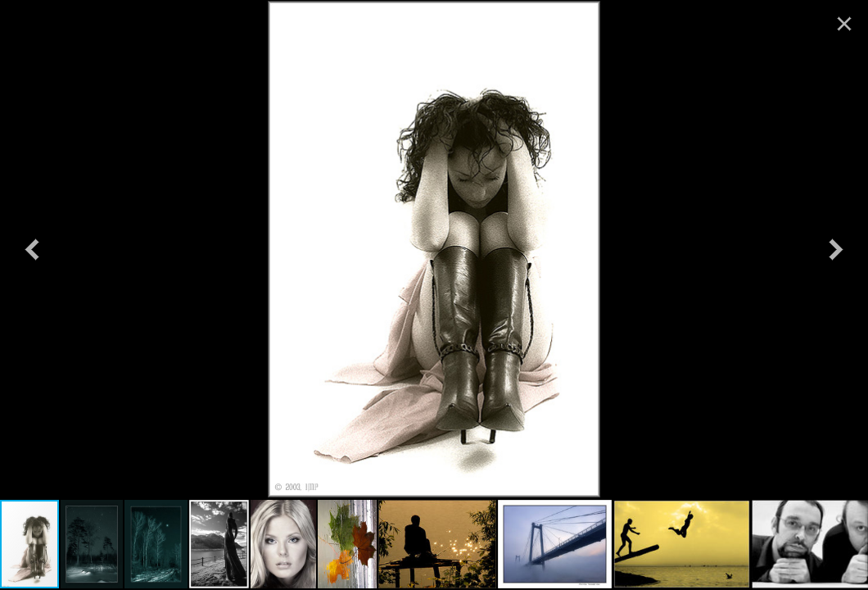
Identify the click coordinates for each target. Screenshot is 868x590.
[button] (32, 249)
